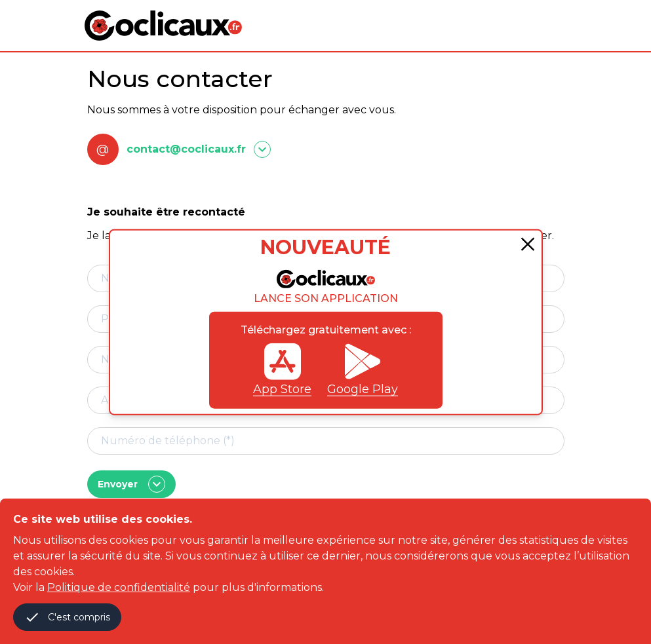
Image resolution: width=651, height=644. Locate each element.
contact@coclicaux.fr (186, 149)
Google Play (363, 370)
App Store (282, 370)
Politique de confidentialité (119, 587)
